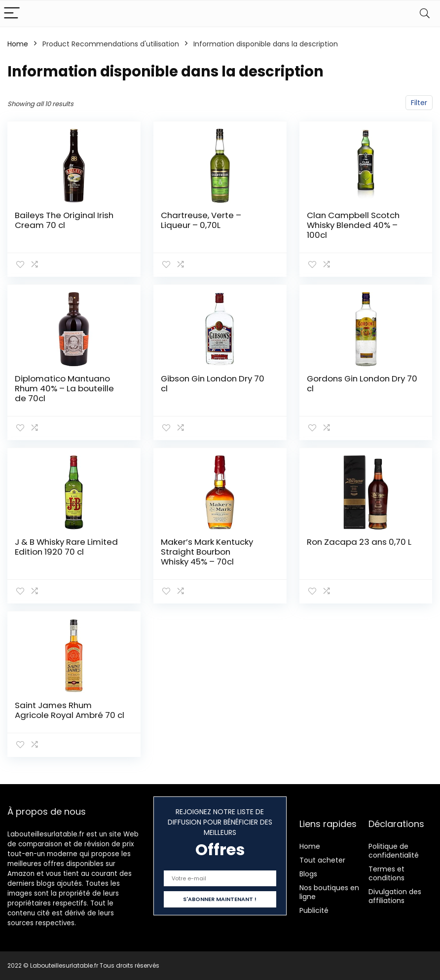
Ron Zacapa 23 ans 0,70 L (359, 542)
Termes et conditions (386, 873)
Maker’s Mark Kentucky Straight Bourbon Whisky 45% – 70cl (207, 552)
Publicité (314, 910)
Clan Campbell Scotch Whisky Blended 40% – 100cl (353, 225)
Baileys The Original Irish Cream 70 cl (64, 220)
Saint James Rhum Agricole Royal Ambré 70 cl (70, 710)
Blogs (308, 874)
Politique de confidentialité (394, 851)
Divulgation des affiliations (395, 896)
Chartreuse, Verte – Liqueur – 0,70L (201, 220)
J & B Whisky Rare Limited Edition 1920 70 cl (66, 547)
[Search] (425, 14)
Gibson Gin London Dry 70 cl (213, 383)
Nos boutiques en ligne (329, 892)
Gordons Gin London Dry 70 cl (362, 383)
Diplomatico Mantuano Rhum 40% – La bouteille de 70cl (64, 388)
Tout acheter (322, 860)
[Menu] (12, 14)
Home (18, 44)
